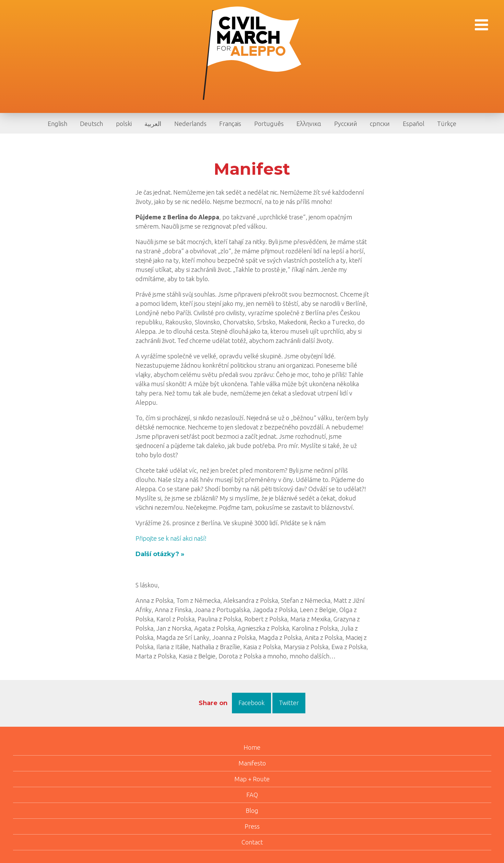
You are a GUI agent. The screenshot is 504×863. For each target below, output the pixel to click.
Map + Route (252, 779)
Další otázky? (157, 554)
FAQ (252, 795)
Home (252, 747)
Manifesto (252, 763)
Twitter (289, 703)
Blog (252, 810)
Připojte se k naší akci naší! (171, 538)
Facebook (251, 703)
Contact (252, 842)
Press (252, 826)
